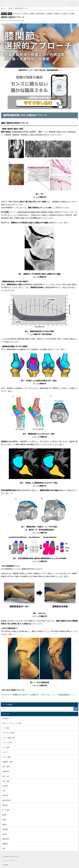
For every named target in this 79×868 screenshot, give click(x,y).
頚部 (4, 849)
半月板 (26, 14)
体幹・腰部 (6, 767)
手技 (4, 791)
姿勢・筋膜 (6, 781)
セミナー (5, 752)
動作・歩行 (6, 776)
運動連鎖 (5, 844)
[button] (72, 3)
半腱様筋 (50, 14)
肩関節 (4, 820)
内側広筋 (65, 14)
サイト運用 (6, 747)
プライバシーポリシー (10, 861)
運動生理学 (6, 839)
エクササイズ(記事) (9, 733)
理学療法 (5, 805)
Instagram (6, 718)
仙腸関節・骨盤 (7, 762)
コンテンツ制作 (7, 742)
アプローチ (18, 14)
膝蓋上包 (58, 14)
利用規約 (6, 865)
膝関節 (10, 14)
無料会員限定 (7, 800)
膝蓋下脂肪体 (41, 14)
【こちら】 (53, 695)
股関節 (4, 815)
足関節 (4, 834)
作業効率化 (6, 771)
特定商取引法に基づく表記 (11, 857)
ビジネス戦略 (7, 757)
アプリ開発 (6, 728)
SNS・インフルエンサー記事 (12, 723)
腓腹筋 (73, 14)
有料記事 (4, 14)
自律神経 (5, 829)
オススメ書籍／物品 (9, 738)
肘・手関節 (6, 810)
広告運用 (5, 786)
